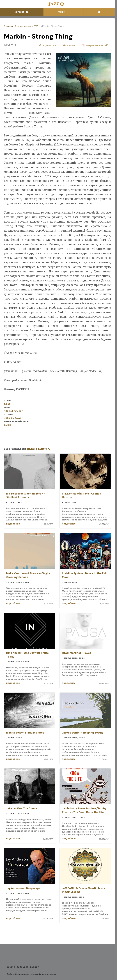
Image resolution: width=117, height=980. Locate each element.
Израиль (9, 418)
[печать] (69, 45)
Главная (8, 26)
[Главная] (57, 4)
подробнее (13, 524)
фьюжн (8, 425)
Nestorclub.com (49, 974)
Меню (63, 12)
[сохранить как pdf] (95, 45)
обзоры (18, 26)
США (18, 418)
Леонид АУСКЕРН (14, 411)
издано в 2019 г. (32, 26)
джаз (7, 404)
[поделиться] (47, 45)
